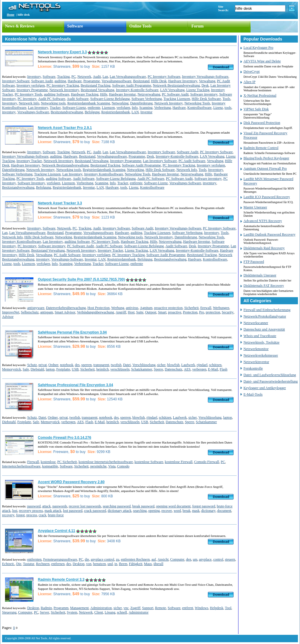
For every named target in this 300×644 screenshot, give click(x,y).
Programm (61, 608)
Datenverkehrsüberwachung (66, 308)
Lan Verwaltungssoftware (128, 77)
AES (187, 369)
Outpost (151, 312)
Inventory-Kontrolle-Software (137, 90)
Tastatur (29, 564)
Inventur (147, 112)
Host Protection (99, 308)
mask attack (53, 511)
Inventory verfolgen (31, 85)
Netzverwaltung (149, 94)
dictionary (208, 511)
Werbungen (221, 308)
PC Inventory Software (164, 77)
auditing (60, 81)
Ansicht (163, 559)
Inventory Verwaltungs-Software (205, 77)
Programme (92, 81)
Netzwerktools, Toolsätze (262, 342)
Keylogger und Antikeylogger (265, 388)
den (189, 559)
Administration (101, 608)
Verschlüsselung (144, 365)
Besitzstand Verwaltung (97, 90)
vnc (126, 608)
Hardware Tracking (85, 94)
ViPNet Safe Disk (256, 109)
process (32, 515)
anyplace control (103, 559)
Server (45, 612)
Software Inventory (31, 183)
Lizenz (218, 108)
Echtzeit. (8, 564)
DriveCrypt (252, 72)
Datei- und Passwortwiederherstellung (271, 381)
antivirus (132, 308)
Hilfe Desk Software (206, 99)
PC (74, 77)
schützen (215, 365)
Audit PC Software (52, 99)
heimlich (103, 369)
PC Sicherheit (67, 462)
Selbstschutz (30, 312)
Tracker (55, 108)
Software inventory (204, 94)
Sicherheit (192, 308)
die (87, 559)
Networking (120, 103)
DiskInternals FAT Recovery (264, 286)
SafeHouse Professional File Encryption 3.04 (75, 385)
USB (75, 369)
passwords (60, 506)
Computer (177, 559)
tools (228, 108)
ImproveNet (11, 312)
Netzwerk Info (29, 103)
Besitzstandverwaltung (67, 112)
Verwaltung (207, 81)
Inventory (34, 77)
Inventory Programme (32, 90)
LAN (135, 112)
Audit (97, 77)
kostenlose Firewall (179, 462)
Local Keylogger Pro (258, 48)
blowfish (173, 365)
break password (143, 506)
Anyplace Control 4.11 (57, 531)
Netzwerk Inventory (169, 103)
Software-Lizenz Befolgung (110, 99)
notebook (67, 365)
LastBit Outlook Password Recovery (270, 234)
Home (11, 15)
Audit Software (78, 99)
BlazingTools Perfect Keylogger (266, 158)
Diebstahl (37, 369)
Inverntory (10, 103)
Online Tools (140, 26)
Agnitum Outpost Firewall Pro (265, 169)
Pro (202, 312)
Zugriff (135, 608)
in (116, 564)
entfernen (58, 564)
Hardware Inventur (122, 94)
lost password (73, 511)
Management (79, 608)
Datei (127, 365)
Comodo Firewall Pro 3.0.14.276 (64, 438)
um (195, 559)
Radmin (46, 608)
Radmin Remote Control (261, 148)
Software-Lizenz (74, 108)
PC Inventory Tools (28, 94)
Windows (201, 608)
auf (154, 559)
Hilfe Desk (159, 81)
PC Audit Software (192, 161)
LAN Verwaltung (172, 90)
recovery (8, 515)
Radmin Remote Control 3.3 (61, 580)
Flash (224, 369)
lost (15, 511)
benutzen (99, 564)
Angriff (121, 312)
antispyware (36, 308)
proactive (175, 312)
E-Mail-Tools (253, 394)
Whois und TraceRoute (260, 336)
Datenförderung (141, 103)
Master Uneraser (255, 207)
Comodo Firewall (207, 462)
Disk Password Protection (262, 123)
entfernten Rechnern (136, 559)
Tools (226, 99)
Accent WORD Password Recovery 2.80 (71, 482)
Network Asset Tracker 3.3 (60, 203)
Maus (148, 564)
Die (19, 564)
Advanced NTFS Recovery (263, 221)
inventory (9, 112)
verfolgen (123, 108)
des (77, 365)
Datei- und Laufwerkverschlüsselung (270, 375)
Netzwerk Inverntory (64, 90)
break (187, 511)
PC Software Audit (175, 94)
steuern (230, 559)
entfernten (34, 559)
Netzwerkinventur (256, 362)
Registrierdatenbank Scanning (88, 103)
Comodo (123, 466)
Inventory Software (16, 81)
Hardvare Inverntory (183, 81)
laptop (50, 369)
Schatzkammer (142, 369)
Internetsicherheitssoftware (21, 466)
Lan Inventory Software (160, 161)
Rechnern (43, 564)
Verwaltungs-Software (33, 112)
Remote (161, 608)
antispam (47, 312)
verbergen (199, 369)
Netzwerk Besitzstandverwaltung (176, 85)
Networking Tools (197, 103)
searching (140, 511)
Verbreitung (163, 108)
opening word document (174, 506)
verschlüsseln (120, 369)
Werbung (118, 308)
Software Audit (42, 81)
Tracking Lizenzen (177, 99)
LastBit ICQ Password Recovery (267, 197)
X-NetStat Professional (260, 96)
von (89, 564)
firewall (206, 308)
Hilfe (104, 94)
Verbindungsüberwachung (95, 312)
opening (154, 511)
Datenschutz (174, 369)
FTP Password (254, 262)
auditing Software (57, 94)
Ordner (54, 365)
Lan (105, 77)
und (110, 564)
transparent (101, 365)
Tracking (63, 77)
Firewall (33, 462)
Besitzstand (141, 81)
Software (75, 26)
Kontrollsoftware (199, 108)
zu (118, 559)
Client (99, 612)
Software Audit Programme (132, 85)
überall (158, 564)
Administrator (139, 612)
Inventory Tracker (29, 161)
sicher (161, 365)
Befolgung (92, 112)
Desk (205, 85)
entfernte (94, 108)
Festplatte (63, 369)
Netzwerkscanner (256, 323)
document (224, 511)
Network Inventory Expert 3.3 (62, 52)
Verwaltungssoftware (116, 81)
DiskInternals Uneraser (260, 275)
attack (47, 506)
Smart (162, 312)
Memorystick (12, 369)
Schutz (32, 365)
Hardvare (179, 108)
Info (135, 108)
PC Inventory (27, 99)
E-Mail (213, 369)
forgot (20, 515)
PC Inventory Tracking (63, 85)
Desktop (78, 564)
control (218, 559)
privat (43, 365)
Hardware (75, 81)
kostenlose (48, 462)
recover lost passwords (85, 506)
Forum (197, 26)
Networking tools (53, 103)
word (177, 511)
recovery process (31, 511)
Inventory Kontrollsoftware (104, 174)
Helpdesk (216, 608)
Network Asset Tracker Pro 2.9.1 (65, 128)
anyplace (205, 559)
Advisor (8, 317)
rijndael (202, 365)
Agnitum (146, 308)
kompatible (50, 466)
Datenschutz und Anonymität (264, 329)
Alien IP (249, 82)
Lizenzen (108, 108)
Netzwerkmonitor (256, 349)
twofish (116, 365)
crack (43, 515)
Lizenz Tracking (198, 90)
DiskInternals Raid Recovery (264, 248)
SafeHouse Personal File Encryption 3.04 (72, 332)
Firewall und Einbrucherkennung (267, 310)
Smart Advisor (65, 312)
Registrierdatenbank (116, 112)
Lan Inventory (38, 108)
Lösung (110, 612)
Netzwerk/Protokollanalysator (265, 316)
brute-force (56, 515)
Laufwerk (188, 365)
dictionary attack (120, 511)
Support (148, 608)
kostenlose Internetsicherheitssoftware (106, 462)
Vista (112, 466)
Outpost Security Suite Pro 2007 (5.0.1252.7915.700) (81, 279)
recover (167, 511)
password (34, 506)
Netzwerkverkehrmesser (261, 355)
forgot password (204, 506)
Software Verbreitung (147, 99)
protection (213, 312)
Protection (190, 312)
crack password (95, 511)
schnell (122, 612)
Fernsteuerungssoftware (60, 559)
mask (196, 511)
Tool (228, 608)
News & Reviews (20, 26)
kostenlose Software (149, 462)
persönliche (98, 466)
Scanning (146, 108)
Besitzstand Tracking (95, 85)
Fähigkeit (136, 564)
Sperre (158, 369)
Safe (26, 369)
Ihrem (123, 564)
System (72, 612)
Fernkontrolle (253, 368)
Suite (140, 312)
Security (228, 312)
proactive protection (168, 308)
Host (131, 312)
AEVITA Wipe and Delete (262, 61)
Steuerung (9, 612)
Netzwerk (84, 77)
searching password (117, 506)
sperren (87, 365)
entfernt (188, 608)
